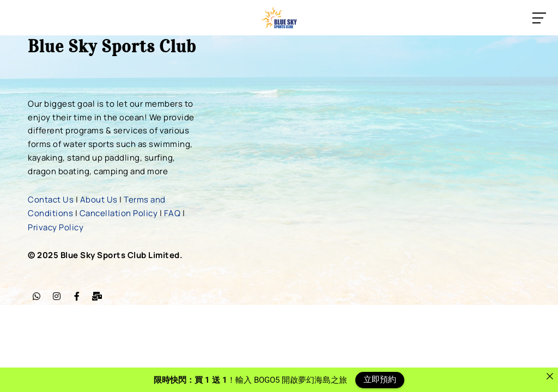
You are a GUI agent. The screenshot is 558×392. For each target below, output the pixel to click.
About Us (99, 199)
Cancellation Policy (119, 212)
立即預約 (380, 379)
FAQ (172, 212)
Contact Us (51, 199)
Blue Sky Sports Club (112, 47)
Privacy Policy (56, 226)
